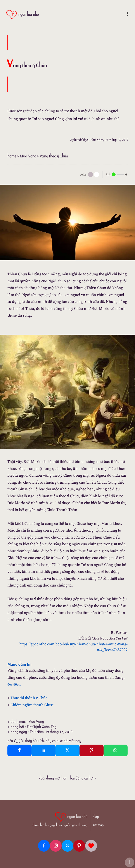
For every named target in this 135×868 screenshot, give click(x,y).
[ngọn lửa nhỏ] (22, 15)
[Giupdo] (91, 846)
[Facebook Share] (19, 750)
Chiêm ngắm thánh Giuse (32, 705)
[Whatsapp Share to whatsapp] (116, 750)
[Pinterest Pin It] (92, 750)
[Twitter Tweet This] (67, 750)
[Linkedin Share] (43, 750)
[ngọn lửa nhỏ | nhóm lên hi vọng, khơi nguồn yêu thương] (60, 819)
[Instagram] (56, 846)
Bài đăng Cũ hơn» (83, 778)
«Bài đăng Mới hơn (53, 778)
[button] (130, 862)
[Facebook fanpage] (44, 846)
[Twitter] (67, 846)
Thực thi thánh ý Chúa (29, 698)
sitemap (98, 825)
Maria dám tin (19, 664)
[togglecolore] (96, 175)
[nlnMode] (118, 174)
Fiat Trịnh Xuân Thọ (42, 727)
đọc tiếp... (14, 684)
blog (96, 817)
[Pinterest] (79, 846)
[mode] (91, 175)
